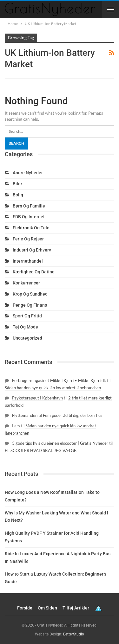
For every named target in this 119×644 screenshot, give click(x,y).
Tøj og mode (25, 327)
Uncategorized (27, 338)
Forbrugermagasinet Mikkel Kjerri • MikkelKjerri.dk (59, 380)
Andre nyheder (28, 173)
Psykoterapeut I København (37, 398)
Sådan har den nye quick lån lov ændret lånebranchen (53, 388)
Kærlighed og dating (34, 272)
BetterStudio (74, 634)
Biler (17, 184)
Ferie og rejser (28, 239)
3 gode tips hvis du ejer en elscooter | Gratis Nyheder (60, 443)
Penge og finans (30, 305)
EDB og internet (29, 217)
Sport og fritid (27, 316)
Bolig (18, 195)
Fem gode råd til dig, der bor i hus (73, 415)
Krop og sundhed (30, 294)
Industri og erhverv (32, 250)
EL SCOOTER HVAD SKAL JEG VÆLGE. (41, 450)
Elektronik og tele (31, 228)
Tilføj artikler (76, 608)
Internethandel (28, 261)
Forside (25, 608)
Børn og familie (29, 206)
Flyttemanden (25, 415)
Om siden (47, 608)
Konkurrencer (26, 283)
